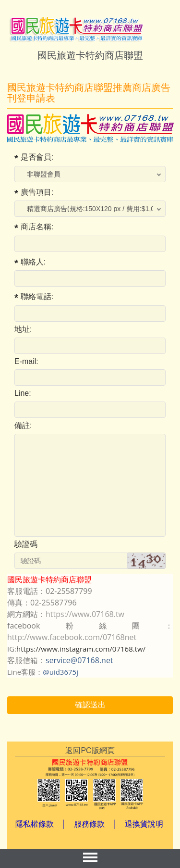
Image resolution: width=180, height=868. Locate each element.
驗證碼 (26, 544)
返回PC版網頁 (90, 750)
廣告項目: (37, 192)
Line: (23, 393)
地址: (23, 329)
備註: (23, 425)
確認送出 (90, 705)
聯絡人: (33, 262)
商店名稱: (37, 227)
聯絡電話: (37, 296)
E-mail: (26, 361)
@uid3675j (60, 672)
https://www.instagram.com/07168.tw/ (81, 649)
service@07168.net (79, 660)
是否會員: (37, 157)
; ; (94, 174)
